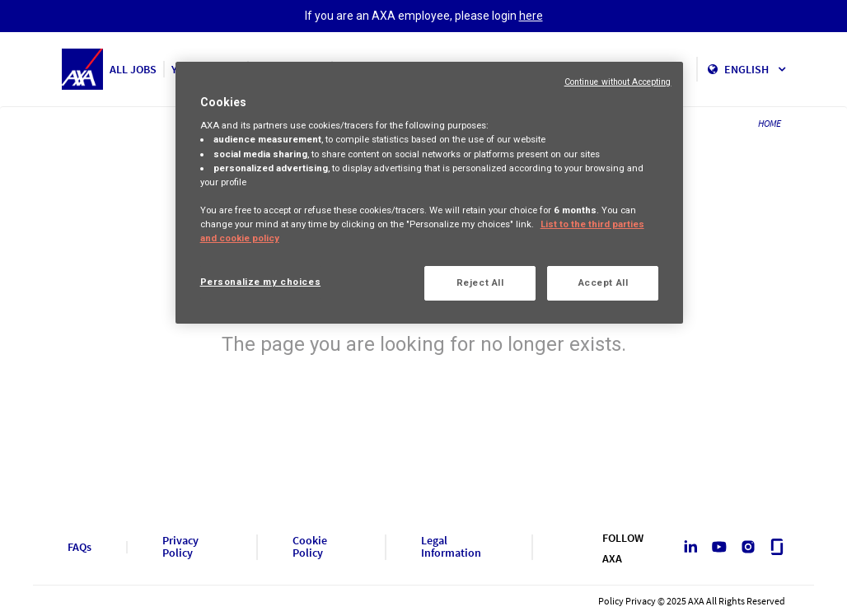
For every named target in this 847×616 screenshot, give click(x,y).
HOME (770, 123)
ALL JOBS (133, 69)
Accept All (604, 282)
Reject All (480, 282)
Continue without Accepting (618, 82)
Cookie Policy (310, 547)
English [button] (755, 69)
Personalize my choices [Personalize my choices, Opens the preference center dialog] (261, 282)
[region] (430, 193)
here (531, 16)
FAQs (80, 547)
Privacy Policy (180, 547)
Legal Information (451, 547)
